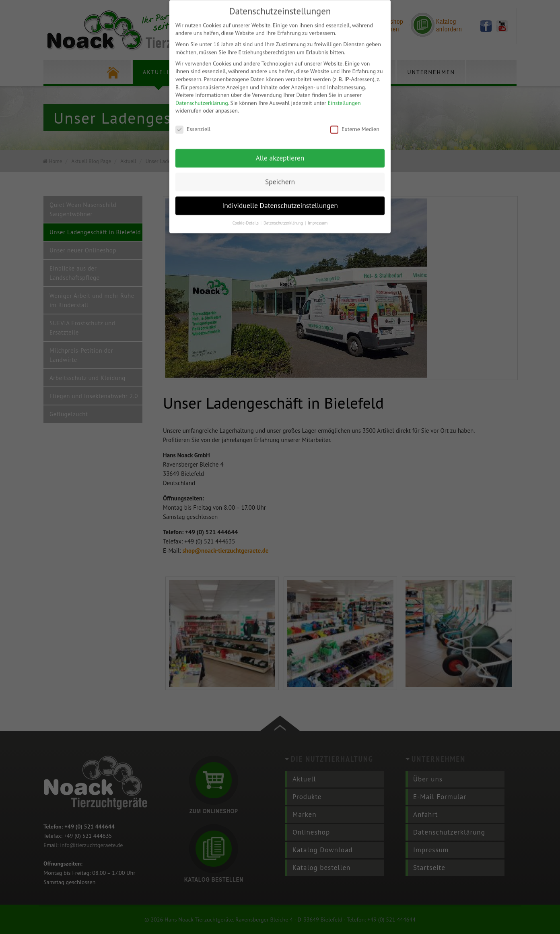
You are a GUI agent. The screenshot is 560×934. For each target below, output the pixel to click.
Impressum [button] (318, 215)
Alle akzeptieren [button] (280, 150)
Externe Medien (355, 122)
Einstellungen (344, 95)
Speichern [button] (280, 174)
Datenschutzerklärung (202, 95)
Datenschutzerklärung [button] (284, 215)
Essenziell (193, 122)
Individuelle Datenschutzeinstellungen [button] (280, 197)
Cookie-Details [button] (246, 215)
